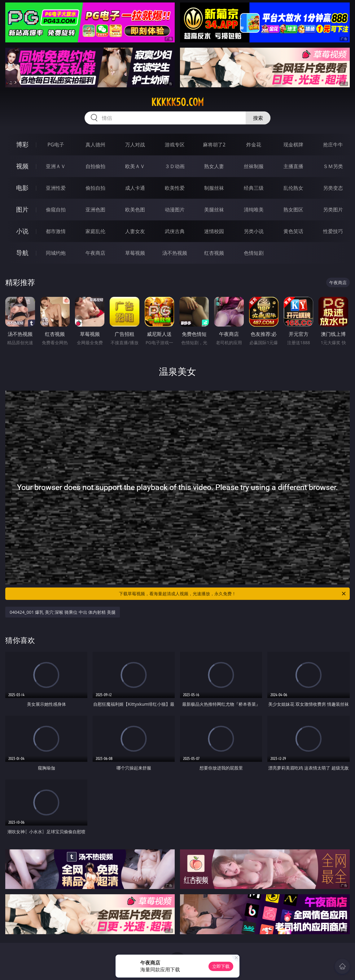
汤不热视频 (175, 253)
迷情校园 (214, 231)
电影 (22, 188)
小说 (22, 231)
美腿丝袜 (214, 210)
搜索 (258, 118)
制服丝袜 (214, 188)
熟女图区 (293, 210)
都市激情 (56, 231)
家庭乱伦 (95, 231)
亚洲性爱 (56, 188)
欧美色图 (135, 210)
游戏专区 (175, 145)
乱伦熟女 (293, 188)
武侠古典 (175, 231)
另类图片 (333, 210)
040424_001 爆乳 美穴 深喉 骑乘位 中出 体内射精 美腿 (63, 612)
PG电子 (56, 145)
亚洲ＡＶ (56, 166)
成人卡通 (135, 188)
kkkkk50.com (177, 102)
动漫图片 (175, 210)
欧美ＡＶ (135, 166)
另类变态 (333, 188)
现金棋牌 (293, 145)
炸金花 (254, 145)
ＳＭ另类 (333, 166)
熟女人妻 (214, 166)
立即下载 (221, 966)
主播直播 (293, 166)
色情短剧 (254, 253)
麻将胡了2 (214, 145)
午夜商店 (95, 253)
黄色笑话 (293, 231)
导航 (22, 253)
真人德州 (95, 145)
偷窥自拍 (56, 210)
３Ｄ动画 (175, 166)
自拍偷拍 (95, 166)
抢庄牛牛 (333, 145)
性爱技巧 (333, 231)
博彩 (22, 144)
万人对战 (135, 145)
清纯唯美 (254, 210)
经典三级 (254, 188)
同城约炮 (56, 253)
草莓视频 (135, 253)
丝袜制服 (254, 166)
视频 (22, 166)
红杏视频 (214, 253)
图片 (22, 209)
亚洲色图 (95, 210)
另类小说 (254, 231)
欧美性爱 (175, 188)
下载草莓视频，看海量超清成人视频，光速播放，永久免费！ (233, 594)
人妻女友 (135, 231)
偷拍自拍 (95, 188)
